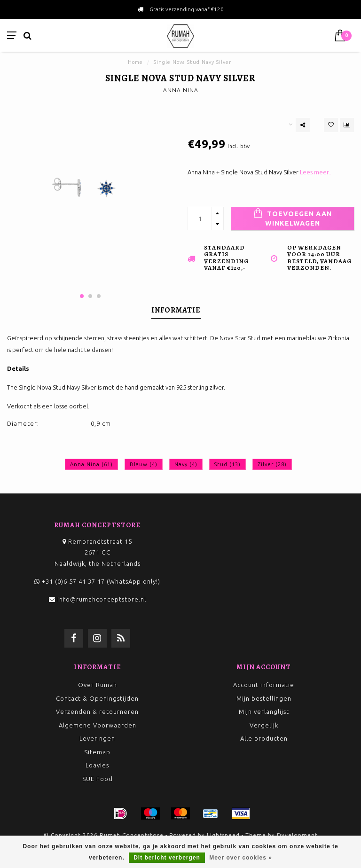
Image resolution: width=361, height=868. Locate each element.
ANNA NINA (181, 90)
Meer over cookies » (241, 858)
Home (135, 62)
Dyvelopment (297, 835)
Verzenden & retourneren (97, 712)
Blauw (144, 464)
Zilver (272, 464)
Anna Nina (91, 464)
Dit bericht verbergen (167, 858)
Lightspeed (223, 835)
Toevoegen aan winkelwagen (293, 218)
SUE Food (98, 779)
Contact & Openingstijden (97, 698)
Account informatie (264, 685)
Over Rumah (98, 685)
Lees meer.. (316, 172)
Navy (186, 464)
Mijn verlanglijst (264, 712)
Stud (228, 464)
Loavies (97, 765)
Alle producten (264, 738)
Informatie (176, 310)
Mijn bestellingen (264, 698)
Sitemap (97, 752)
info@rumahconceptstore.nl (102, 599)
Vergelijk (264, 725)
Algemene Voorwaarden (98, 725)
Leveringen (97, 738)
